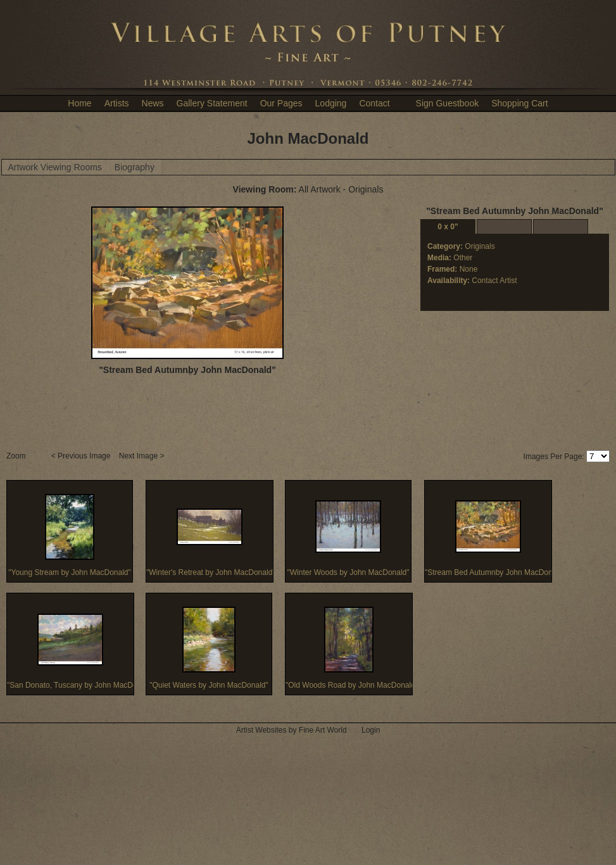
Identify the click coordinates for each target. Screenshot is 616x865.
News (153, 103)
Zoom (17, 456)
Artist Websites (261, 730)
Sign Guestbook (448, 103)
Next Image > (143, 456)
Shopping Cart (520, 103)
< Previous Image (82, 456)
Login (371, 730)
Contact (374, 103)
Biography (135, 167)
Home (79, 103)
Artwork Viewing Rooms (55, 167)
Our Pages (281, 103)
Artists (117, 103)
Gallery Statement (212, 103)
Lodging (331, 103)
